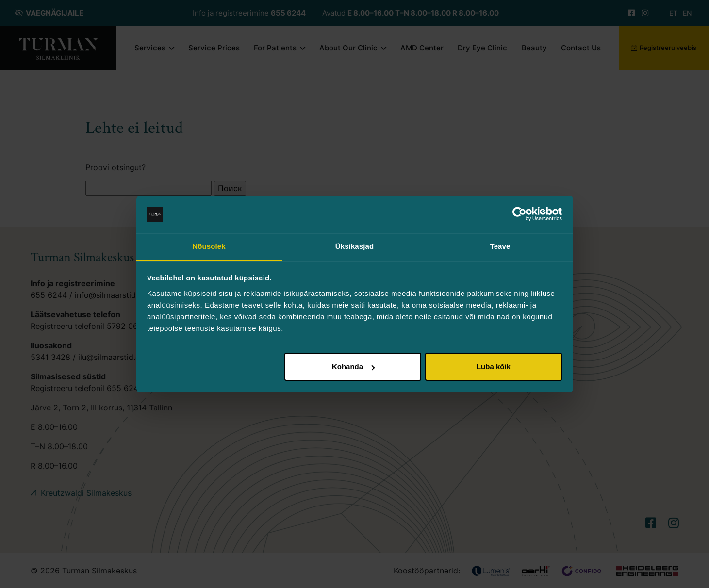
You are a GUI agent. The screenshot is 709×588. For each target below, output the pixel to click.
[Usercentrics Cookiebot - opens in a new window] (519, 214)
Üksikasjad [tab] (354, 246)
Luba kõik (494, 367)
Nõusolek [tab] (209, 246)
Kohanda (353, 367)
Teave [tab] (500, 246)
